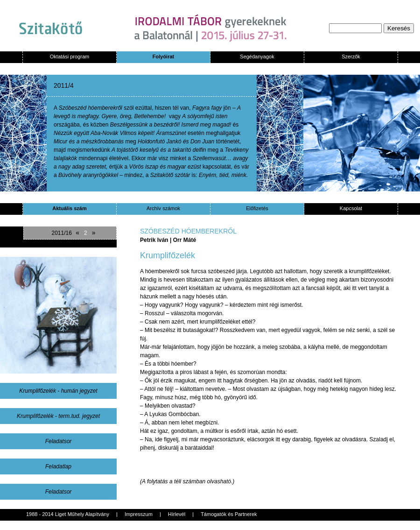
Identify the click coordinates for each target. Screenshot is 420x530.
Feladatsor (59, 441)
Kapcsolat (351, 208)
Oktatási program (70, 57)
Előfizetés (257, 208)
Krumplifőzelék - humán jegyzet (58, 391)
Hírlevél (177, 514)
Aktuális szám (69, 208)
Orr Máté (185, 240)
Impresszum (139, 514)
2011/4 (64, 85)
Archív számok (163, 208)
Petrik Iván (155, 240)
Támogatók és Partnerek (229, 514)
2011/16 (61, 233)
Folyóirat (163, 57)
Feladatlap (58, 466)
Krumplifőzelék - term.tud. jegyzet (58, 416)
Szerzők (351, 57)
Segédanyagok (257, 57)
